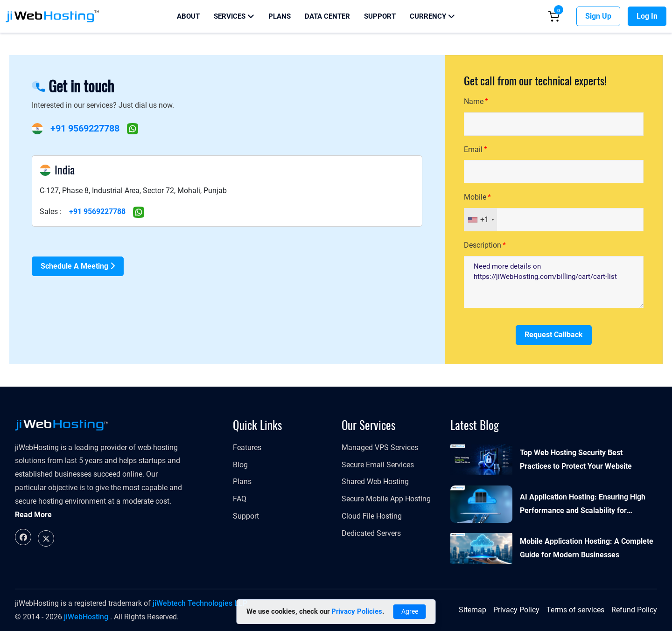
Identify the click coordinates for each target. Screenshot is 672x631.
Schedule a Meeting (78, 266)
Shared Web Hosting (375, 482)
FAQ (240, 499)
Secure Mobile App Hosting (386, 499)
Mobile (475, 197)
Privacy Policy (516, 610)
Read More (33, 515)
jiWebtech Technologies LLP (200, 603)
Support (380, 16)
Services (234, 16)
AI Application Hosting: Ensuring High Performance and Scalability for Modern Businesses (583, 505)
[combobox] (481, 220)
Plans (280, 16)
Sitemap (472, 610)
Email (473, 149)
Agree (410, 611)
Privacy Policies (357, 611)
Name (474, 101)
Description (483, 245)
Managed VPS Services (380, 447)
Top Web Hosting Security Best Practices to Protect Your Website (576, 459)
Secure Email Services (378, 465)
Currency (432, 16)
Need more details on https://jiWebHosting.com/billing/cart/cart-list (554, 282)
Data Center (327, 16)
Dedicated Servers (371, 533)
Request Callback (554, 335)
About (188, 16)
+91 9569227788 (85, 128)
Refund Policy (634, 610)
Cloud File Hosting (372, 516)
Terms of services (575, 610)
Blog (240, 465)
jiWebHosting (86, 617)
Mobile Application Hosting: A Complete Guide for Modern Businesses (587, 548)
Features (247, 447)
